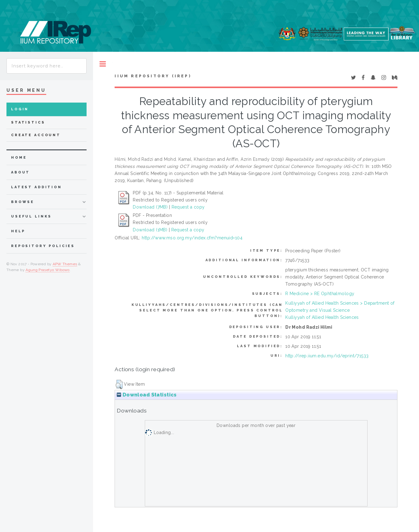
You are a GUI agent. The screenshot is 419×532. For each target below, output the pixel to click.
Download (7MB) (150, 207)
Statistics (28, 122)
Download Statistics (147, 395)
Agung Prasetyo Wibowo (48, 270)
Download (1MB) (150, 230)
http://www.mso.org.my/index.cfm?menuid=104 (192, 238)
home (19, 158)
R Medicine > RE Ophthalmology (320, 294)
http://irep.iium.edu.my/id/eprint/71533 (327, 356)
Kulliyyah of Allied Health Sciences (322, 317)
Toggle (103, 64)
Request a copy (188, 207)
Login (20, 109)
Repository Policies (43, 246)
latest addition (37, 187)
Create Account (36, 135)
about (20, 172)
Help (18, 231)
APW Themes (65, 264)
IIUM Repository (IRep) (153, 76)
